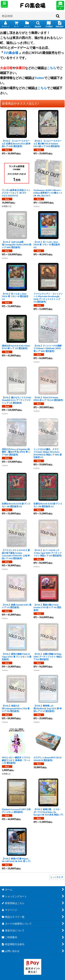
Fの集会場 (11, 53)
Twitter (39, 78)
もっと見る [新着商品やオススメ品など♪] (57, 877)
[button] (4, 4)
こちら (51, 68)
